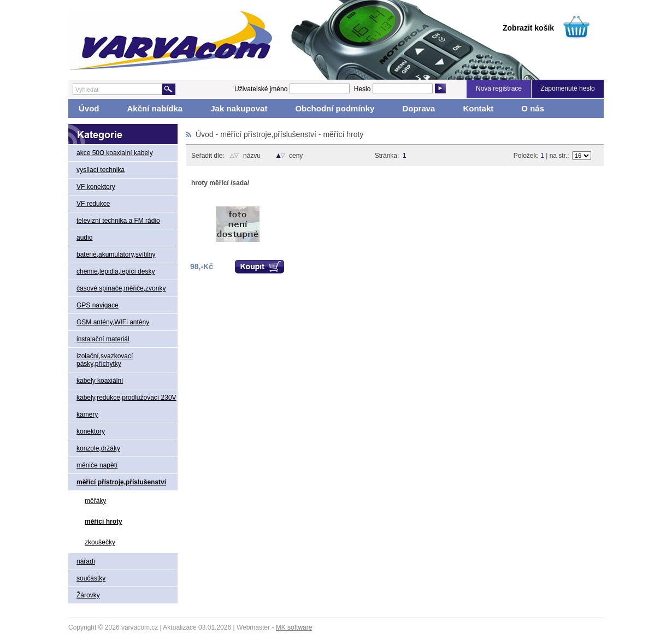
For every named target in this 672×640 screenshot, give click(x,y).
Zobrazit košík (528, 28)
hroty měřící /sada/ (220, 183)
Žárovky (88, 595)
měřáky (95, 501)
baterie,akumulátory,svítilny (116, 254)
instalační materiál (103, 339)
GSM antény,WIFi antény (113, 322)
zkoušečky (100, 542)
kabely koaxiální (100, 381)
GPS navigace (98, 305)
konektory (91, 431)
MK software (294, 627)
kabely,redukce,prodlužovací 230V (126, 398)
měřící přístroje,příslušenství (121, 482)
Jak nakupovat (239, 108)
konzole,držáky (98, 448)
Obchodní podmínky (335, 108)
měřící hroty (104, 522)
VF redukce (93, 204)
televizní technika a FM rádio (118, 221)
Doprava (418, 108)
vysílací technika (101, 170)
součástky (91, 578)
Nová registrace (499, 88)
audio (84, 238)
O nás (533, 108)
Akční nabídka (155, 108)
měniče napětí (97, 465)
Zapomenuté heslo (567, 88)
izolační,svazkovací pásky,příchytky (105, 360)
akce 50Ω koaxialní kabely (115, 153)
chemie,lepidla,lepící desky (116, 271)
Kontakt (478, 108)
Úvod (89, 108)
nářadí (86, 561)
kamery (87, 414)
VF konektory (96, 187)
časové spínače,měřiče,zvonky (121, 288)
